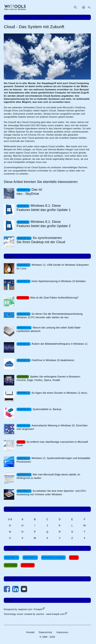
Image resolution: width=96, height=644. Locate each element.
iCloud (52, 111)
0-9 (10, 519)
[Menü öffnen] (89, 7)
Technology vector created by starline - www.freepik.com (34, 614)
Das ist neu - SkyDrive (29, 192)
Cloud (60, 17)
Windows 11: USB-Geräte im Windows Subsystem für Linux (53, 267)
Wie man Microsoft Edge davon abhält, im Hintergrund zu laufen (48, 476)
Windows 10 (30, 558)
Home (10, 17)
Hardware (25, 17)
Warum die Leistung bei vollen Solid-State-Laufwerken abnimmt (49, 329)
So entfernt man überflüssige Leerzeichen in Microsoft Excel (52, 444)
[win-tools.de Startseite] (15, 7)
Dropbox (28, 111)
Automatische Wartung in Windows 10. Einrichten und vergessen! (52, 427)
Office (74, 558)
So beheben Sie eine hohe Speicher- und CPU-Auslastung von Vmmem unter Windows (51, 493)
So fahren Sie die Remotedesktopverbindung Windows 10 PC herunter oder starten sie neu (50, 316)
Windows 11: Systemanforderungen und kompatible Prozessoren (53, 460)
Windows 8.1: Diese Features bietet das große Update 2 (44, 224)
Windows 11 (11, 558)
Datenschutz (45, 632)
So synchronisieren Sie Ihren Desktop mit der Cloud (41, 240)
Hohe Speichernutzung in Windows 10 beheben (59, 281)
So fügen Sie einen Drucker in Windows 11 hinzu (59, 393)
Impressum (62, 632)
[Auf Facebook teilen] (7, 590)
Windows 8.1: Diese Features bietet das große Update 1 (44, 208)
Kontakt (30, 632)
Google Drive (11, 111)
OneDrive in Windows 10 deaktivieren (53, 360)
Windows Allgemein (53, 558)
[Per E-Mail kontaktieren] (24, 590)
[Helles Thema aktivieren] (84, 7)
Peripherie (44, 17)
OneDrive (80, 107)
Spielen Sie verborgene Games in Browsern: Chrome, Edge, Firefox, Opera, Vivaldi (48, 378)
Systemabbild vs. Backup (47, 409)
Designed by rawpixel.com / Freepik (23, 609)
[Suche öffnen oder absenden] (75, 7)
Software (11, 565)
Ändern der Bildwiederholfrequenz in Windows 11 (60, 344)
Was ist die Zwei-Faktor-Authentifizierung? (54, 298)
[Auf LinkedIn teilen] (15, 590)
